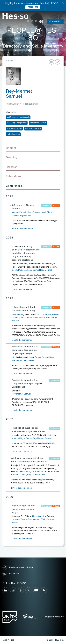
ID (52, 62)
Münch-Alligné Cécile (22, 438)
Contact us (11, 574)
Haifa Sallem (39, 318)
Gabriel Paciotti (19, 212)
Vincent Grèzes (27, 361)
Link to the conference (22, 229)
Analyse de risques (14, 129)
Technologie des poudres (17, 123)
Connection (55, 21)
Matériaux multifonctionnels (18, 117)
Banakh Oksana (19, 475)
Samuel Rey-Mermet (22, 216)
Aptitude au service (33, 129)
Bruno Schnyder (44, 315)
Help (32, 22)
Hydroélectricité (13, 134)
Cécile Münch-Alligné (22, 270)
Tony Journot (26, 318)
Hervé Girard (47, 212)
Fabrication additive (38, 123)
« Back (9, 61)
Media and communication (18, 568)
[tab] (33, 148)
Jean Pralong (34, 212)
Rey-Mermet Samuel (21, 394)
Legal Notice (8, 640)
